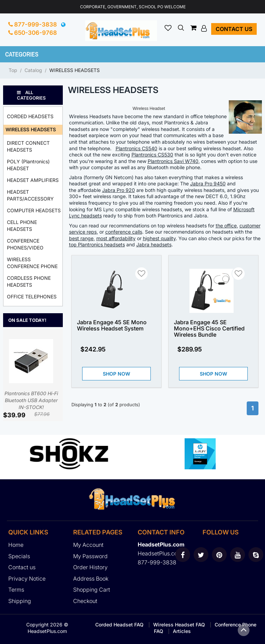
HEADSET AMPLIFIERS (33, 180)
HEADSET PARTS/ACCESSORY (30, 195)
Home (16, 545)
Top (13, 70)
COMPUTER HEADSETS (34, 210)
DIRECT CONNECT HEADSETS (28, 146)
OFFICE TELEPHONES (32, 297)
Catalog (33, 70)
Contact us (234, 29)
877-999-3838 (33, 24)
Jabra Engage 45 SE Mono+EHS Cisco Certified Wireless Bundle (209, 328)
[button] (205, 28)
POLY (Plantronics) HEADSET (28, 165)
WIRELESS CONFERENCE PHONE (32, 263)
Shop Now (116, 374)
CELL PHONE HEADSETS (22, 226)
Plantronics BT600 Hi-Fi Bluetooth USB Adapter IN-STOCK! (31, 375)
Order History (90, 567)
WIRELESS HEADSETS (75, 70)
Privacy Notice (27, 579)
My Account (88, 545)
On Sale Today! (27, 320)
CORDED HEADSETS (30, 116)
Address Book (91, 579)
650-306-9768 (33, 33)
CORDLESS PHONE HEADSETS (29, 281)
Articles (182, 631)
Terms (16, 590)
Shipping (20, 601)
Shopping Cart (92, 590)
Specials (19, 556)
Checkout (85, 601)
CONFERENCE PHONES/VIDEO (25, 244)
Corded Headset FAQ (119, 625)
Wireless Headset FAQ (179, 625)
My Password (90, 556)
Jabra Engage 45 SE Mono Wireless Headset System (112, 325)
